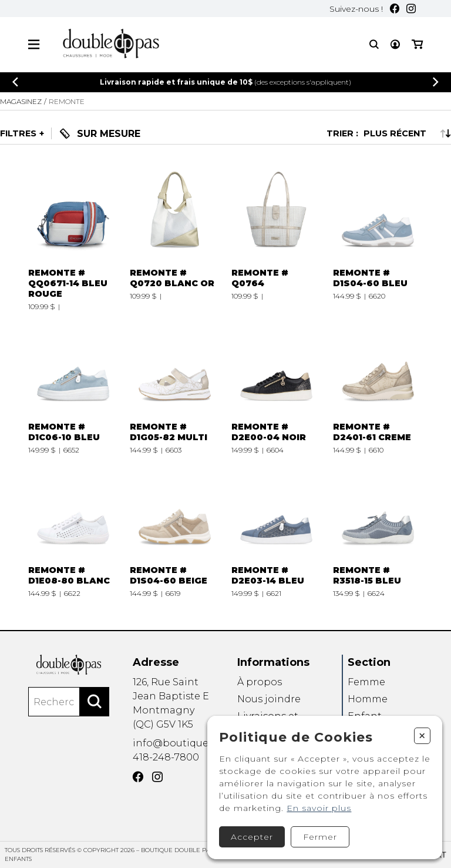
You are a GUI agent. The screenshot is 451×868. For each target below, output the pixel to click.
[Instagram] (411, 9)
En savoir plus (319, 808)
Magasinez (21, 101)
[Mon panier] (417, 44)
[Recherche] (374, 44)
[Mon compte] (395, 44)
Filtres (18, 133)
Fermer (320, 837)
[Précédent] (15, 82)
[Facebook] (395, 9)
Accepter (252, 837)
